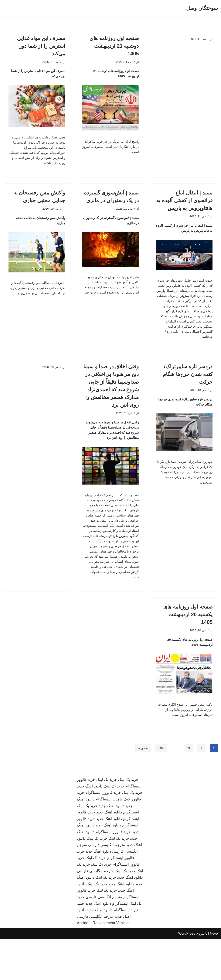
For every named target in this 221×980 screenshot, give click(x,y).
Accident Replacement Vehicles (104, 964)
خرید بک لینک (128, 821)
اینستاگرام (131, 853)
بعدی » (142, 789)
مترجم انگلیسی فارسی (107, 886)
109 (160, 789)
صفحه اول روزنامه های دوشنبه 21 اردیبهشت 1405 (114, 46)
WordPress (187, 975)
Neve (214, 975)
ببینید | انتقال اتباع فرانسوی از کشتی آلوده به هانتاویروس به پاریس (184, 207)
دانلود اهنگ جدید (90, 827)
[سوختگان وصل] (202, 8)
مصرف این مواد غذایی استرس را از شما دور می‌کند (41, 46)
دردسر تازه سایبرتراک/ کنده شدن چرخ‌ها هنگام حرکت (188, 391)
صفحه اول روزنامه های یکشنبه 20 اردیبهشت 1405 (188, 651)
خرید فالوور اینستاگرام (103, 834)
